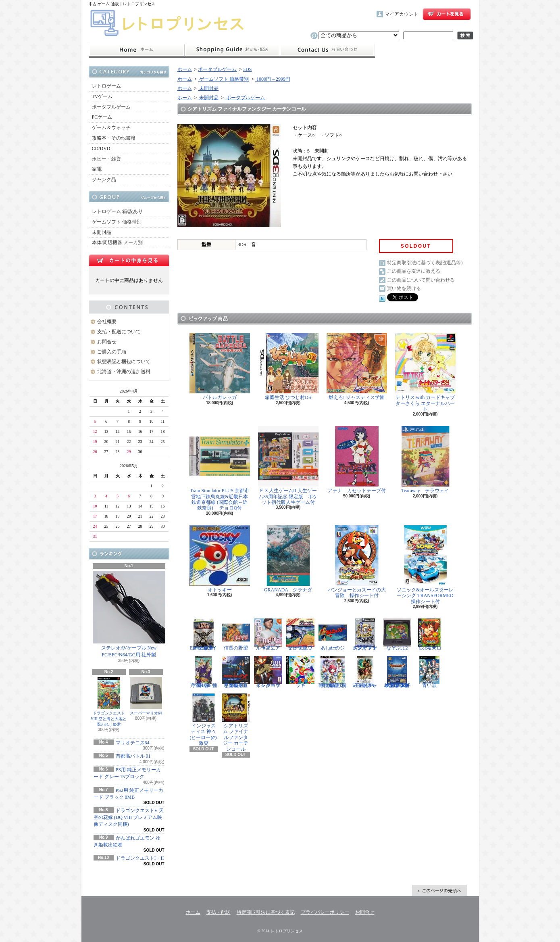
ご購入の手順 (112, 352)
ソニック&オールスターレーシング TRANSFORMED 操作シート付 (427, 565)
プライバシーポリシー (325, 912)
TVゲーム (102, 96)
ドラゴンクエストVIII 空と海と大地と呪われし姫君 (109, 702)
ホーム (136, 50)
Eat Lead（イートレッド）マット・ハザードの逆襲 (204, 635)
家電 (97, 169)
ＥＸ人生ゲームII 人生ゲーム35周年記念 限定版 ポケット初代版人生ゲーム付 (288, 466)
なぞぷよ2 (397, 635)
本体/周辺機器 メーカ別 (117, 242)
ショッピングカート (447, 14)
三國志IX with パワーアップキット (365, 672)
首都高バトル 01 (133, 756)
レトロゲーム (106, 86)
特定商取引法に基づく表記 (266, 912)
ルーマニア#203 (268, 635)
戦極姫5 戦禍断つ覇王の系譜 (333, 672)
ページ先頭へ (439, 890)
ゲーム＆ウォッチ (111, 127)
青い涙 (429, 672)
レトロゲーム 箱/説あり (117, 211)
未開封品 (102, 232)
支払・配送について (232, 50)
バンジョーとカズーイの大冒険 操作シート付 (357, 562)
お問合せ (327, 50)
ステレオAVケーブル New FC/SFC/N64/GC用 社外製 (129, 614)
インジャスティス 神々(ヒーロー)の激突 (204, 720)
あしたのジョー (333, 635)
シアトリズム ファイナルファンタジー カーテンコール (236, 723)
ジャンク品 (104, 180)
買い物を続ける (404, 288)
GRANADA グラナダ (288, 559)
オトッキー (220, 559)
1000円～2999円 (273, 79)
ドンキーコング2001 (429, 635)
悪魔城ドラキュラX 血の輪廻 (236, 672)
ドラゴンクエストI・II (140, 858)
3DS (247, 69)
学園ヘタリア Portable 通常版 (204, 672)
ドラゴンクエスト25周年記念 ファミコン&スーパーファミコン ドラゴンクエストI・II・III (397, 672)
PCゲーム (102, 117)
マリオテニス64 (133, 743)
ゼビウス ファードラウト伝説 (300, 635)
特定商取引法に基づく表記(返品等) (425, 263)
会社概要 (107, 322)
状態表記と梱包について (124, 361)
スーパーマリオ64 (146, 696)
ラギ (300, 672)
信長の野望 (236, 635)
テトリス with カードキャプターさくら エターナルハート (425, 372)
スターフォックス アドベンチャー (365, 635)
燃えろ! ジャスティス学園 (357, 367)
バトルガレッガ (220, 367)
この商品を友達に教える (414, 271)
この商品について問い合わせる (421, 280)
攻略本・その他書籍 (114, 138)
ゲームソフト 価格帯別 (117, 222)
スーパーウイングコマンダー (268, 672)
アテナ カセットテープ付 (357, 460)
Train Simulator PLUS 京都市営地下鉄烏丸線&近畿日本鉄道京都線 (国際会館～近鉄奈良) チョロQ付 (220, 468)
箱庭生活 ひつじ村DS (288, 367)
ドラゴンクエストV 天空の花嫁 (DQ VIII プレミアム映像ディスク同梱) (129, 817)
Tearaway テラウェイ (425, 460)
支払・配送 (219, 912)
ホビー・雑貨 (106, 159)
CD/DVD (101, 148)
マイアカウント (402, 14)
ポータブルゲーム (111, 107)
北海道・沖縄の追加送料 (124, 372)
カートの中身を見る (129, 260)
